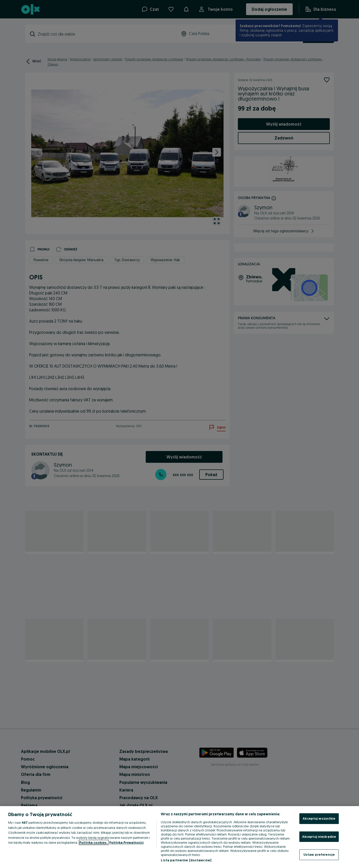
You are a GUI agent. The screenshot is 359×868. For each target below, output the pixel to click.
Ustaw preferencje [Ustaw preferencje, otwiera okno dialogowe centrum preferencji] (319, 854)
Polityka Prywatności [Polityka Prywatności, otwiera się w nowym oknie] (126, 842)
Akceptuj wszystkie (319, 818)
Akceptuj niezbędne (319, 837)
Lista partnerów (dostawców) (186, 860)
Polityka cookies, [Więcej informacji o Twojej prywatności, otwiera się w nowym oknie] (94, 842)
